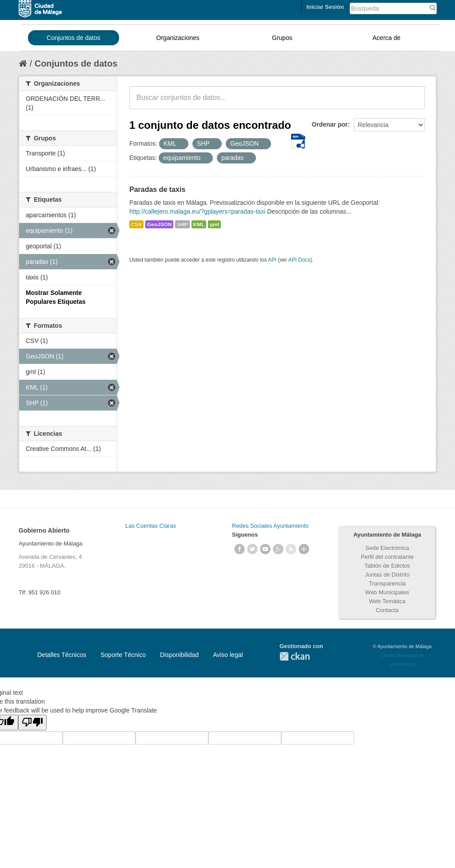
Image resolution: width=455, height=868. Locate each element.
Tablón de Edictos (387, 566)
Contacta (387, 610)
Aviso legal (228, 655)
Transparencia (387, 583)
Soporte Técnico (123, 655)
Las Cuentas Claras (151, 526)
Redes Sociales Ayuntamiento (270, 526)
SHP (182, 224)
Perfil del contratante (387, 557)
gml (214, 224)
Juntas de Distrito (387, 575)
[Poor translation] (32, 723)
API (272, 260)
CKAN (295, 656)
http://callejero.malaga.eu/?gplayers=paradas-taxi (197, 211)
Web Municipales (387, 592)
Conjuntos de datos (74, 38)
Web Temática (387, 601)
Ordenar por (330, 124)
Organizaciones (178, 38)
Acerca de (386, 38)
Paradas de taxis (157, 189)
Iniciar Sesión (325, 7)
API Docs (299, 260)
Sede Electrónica (387, 548)
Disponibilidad (179, 655)
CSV (136, 224)
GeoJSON (159, 224)
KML (199, 224)
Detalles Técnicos (62, 655)
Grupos (282, 38)
